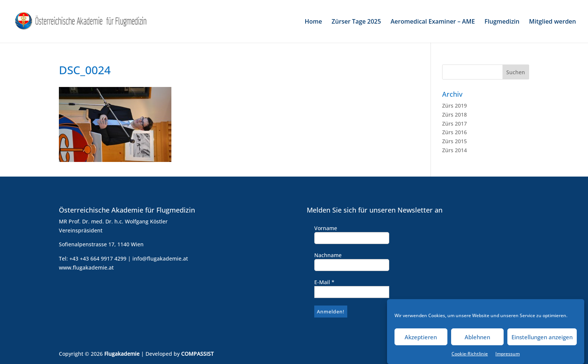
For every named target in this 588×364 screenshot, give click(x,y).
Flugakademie (122, 354)
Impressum (508, 357)
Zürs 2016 (454, 132)
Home (313, 22)
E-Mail (324, 282)
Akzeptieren (421, 340)
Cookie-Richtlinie (470, 357)
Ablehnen (477, 340)
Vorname (326, 228)
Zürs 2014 (454, 150)
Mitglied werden (553, 22)
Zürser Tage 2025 (356, 22)
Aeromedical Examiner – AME (433, 22)
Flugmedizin (502, 22)
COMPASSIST (197, 354)
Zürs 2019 (454, 106)
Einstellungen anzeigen (542, 340)
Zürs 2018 (454, 115)
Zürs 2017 (454, 124)
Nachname (328, 255)
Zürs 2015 (454, 141)
